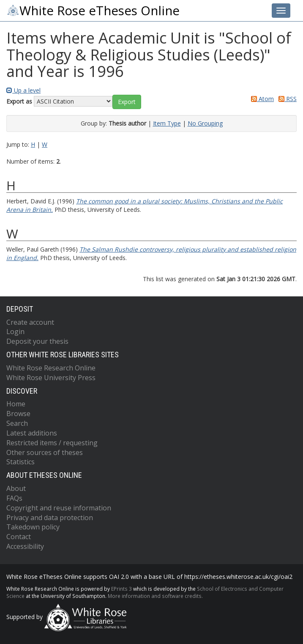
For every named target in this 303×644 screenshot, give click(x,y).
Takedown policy (33, 527)
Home (16, 404)
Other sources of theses (45, 452)
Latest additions (32, 433)
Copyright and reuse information (59, 508)
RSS (286, 99)
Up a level (23, 90)
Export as (19, 101)
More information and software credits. (155, 596)
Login (15, 332)
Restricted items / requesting (52, 443)
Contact (19, 537)
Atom (261, 99)
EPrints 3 (121, 589)
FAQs (14, 498)
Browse (18, 414)
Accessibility (25, 546)
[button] (127, 102)
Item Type (167, 123)
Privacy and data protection (50, 518)
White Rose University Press (51, 378)
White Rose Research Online (51, 368)
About (16, 488)
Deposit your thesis (37, 341)
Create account (30, 322)
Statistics (20, 462)
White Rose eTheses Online (93, 11)
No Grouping (205, 123)
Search (17, 423)
